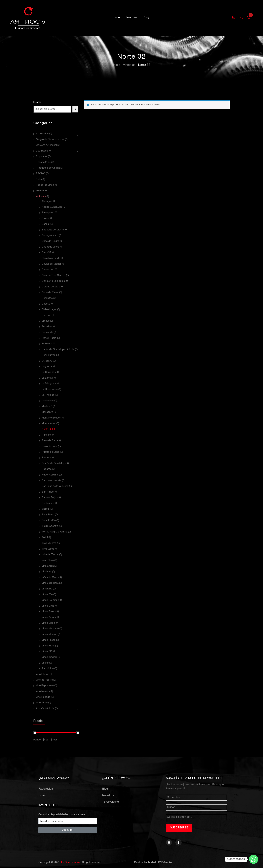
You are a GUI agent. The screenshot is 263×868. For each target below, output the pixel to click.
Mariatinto (47, 412)
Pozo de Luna (50, 446)
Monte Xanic (49, 424)
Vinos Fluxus (49, 612)
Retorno (46, 458)
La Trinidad (48, 395)
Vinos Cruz (48, 606)
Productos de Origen (48, 168)
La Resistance (50, 389)
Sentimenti (48, 503)
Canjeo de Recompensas (50, 140)
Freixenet (47, 344)
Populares (42, 157)
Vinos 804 (47, 595)
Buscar (37, 102)
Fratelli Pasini (49, 338)
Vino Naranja (43, 691)
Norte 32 (47, 429)
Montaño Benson (51, 418)
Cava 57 (46, 253)
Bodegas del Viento (53, 230)
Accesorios (42, 134)
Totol (45, 538)
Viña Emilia (48, 566)
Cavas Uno (48, 270)
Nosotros (108, 796)
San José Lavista (51, 481)
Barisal (46, 224)
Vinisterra (47, 589)
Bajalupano (48, 213)
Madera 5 (47, 407)
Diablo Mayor (49, 310)
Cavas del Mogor (51, 264)
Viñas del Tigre (50, 583)
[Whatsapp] (254, 859)
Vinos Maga (48, 623)
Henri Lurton (49, 355)
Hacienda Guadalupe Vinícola (58, 350)
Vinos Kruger (49, 617)
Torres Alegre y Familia (55, 532)
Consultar (68, 830)
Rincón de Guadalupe (54, 463)
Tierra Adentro (50, 526)
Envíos (42, 796)
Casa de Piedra (50, 241)
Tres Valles (48, 549)
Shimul (46, 509)
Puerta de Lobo (51, 452)
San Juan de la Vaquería (55, 486)
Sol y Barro (48, 515)
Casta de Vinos (50, 247)
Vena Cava (48, 560)
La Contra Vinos (71, 863)
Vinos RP (47, 652)
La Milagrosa (49, 384)
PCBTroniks (165, 863)
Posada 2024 (43, 162)
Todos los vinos (45, 185)
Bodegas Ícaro (50, 236)
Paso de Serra (50, 441)
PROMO (41, 174)
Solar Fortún (49, 520)
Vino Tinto (42, 703)
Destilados (42, 151)
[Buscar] (75, 109)
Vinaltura (47, 572)
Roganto (47, 469)
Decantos (47, 298)
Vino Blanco (43, 674)
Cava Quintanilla (51, 258)
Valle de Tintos (50, 555)
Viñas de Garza (50, 577)
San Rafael (48, 492)
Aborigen (47, 201)
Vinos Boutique (50, 600)
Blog (105, 789)
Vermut (40, 191)
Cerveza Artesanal (46, 145)
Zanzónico (48, 669)
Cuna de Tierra (50, 293)
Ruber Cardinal (50, 475)
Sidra (39, 179)
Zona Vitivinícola (45, 709)
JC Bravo (47, 361)
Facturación (46, 789)
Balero (45, 218)
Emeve (46, 321)
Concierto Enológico (53, 281)
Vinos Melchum (50, 629)
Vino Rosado (43, 697)
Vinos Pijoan (49, 640)
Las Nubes (48, 401)
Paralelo (46, 435)
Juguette (47, 367)
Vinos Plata (48, 646)
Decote (46, 304)
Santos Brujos (50, 498)
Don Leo (46, 315)
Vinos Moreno (49, 634)
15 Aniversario (111, 802)
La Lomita (47, 378)
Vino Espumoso (45, 686)
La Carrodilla (49, 372)
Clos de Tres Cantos (54, 275)
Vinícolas (129, 65)
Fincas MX (47, 332)
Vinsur (45, 663)
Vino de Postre (44, 680)
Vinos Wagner (49, 657)
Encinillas (47, 327)
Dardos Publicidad (145, 863)
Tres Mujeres (49, 543)
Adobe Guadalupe (52, 207)
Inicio (117, 65)
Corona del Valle (51, 287)
